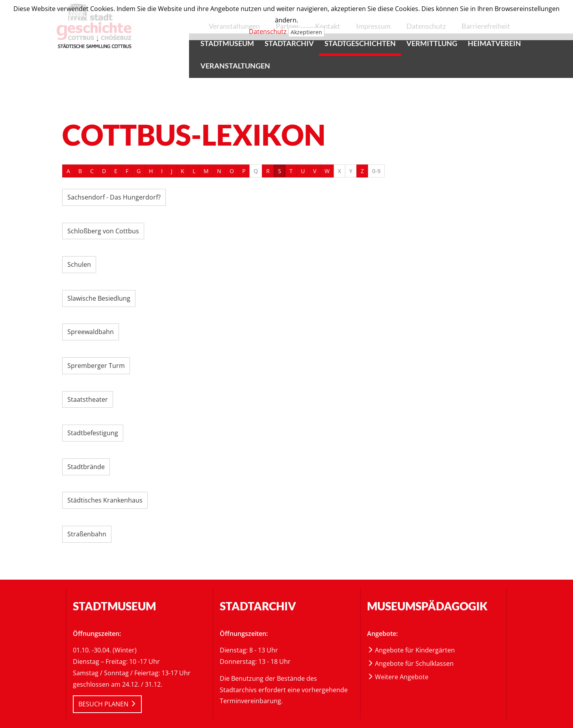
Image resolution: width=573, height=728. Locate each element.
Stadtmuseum (227, 43)
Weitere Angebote (398, 677)
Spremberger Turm (96, 366)
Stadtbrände (86, 467)
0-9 (376, 171)
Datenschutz (268, 31)
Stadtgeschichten (360, 43)
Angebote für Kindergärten (411, 650)
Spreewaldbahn (91, 332)
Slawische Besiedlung (99, 298)
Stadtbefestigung (93, 433)
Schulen (79, 264)
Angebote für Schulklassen (410, 663)
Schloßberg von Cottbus (103, 231)
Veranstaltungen (235, 66)
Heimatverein (494, 43)
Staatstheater (88, 399)
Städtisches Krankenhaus (105, 500)
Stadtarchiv (289, 43)
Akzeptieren (306, 32)
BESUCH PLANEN (107, 704)
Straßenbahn (87, 534)
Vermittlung (432, 43)
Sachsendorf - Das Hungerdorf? (114, 197)
